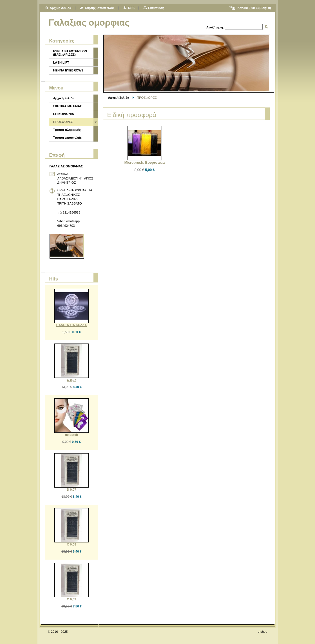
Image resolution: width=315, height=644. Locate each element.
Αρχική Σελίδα (119, 98)
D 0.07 (72, 490)
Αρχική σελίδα (61, 8)
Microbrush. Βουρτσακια (145, 163)
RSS (131, 8)
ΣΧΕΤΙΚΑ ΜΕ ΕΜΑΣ (68, 106)
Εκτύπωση (156, 8)
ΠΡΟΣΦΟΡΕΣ (63, 122)
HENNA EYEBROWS (68, 70)
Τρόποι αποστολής (68, 138)
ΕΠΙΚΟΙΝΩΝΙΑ (64, 114)
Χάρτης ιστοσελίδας (100, 8)
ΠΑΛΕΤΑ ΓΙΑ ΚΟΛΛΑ (72, 325)
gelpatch (72, 435)
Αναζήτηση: (215, 27)
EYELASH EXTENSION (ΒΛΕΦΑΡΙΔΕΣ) (70, 53)
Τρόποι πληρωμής (67, 130)
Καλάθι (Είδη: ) (254, 8)
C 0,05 (72, 544)
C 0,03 (72, 599)
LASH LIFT (61, 62)
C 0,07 (72, 380)
